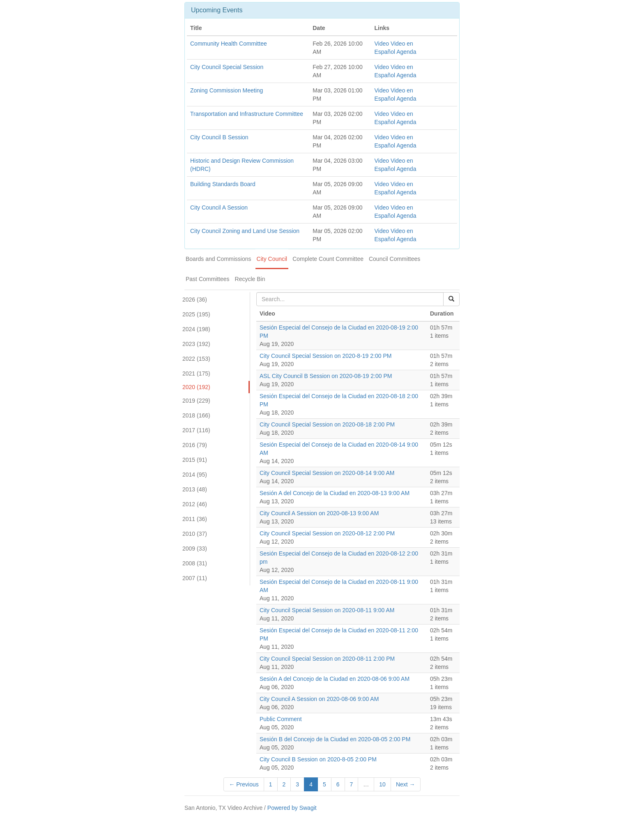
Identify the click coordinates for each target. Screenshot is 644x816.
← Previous (244, 784)
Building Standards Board (223, 184)
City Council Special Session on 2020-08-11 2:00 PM (327, 659)
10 (382, 784)
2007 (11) (195, 578)
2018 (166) (196, 415)
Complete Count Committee (328, 259)
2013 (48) (195, 489)
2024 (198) (196, 329)
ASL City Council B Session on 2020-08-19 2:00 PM (326, 376)
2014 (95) (195, 475)
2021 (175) (196, 373)
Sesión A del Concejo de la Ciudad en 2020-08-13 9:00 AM (335, 493)
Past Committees (208, 279)
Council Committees (394, 259)
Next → (406, 784)
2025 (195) (196, 314)
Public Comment (281, 719)
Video (382, 44)
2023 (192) (196, 344)
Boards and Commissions (218, 259)
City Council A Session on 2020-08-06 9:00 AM (319, 699)
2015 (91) (195, 460)
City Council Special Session (227, 67)
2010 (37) (195, 534)
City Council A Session (219, 207)
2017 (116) (196, 430)
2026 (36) (195, 300)
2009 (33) (195, 549)
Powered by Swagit (292, 808)
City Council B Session (219, 137)
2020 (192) (196, 387)
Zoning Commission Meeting (227, 90)
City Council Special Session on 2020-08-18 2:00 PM (327, 424)
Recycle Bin (250, 279)
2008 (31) (195, 563)
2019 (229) (196, 401)
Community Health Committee (229, 44)
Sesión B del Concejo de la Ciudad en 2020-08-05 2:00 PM (335, 739)
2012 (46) (195, 504)
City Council (272, 259)
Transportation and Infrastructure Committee (247, 114)
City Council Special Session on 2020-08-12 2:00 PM (327, 533)
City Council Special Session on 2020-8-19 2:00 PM (325, 356)
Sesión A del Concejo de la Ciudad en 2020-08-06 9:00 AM (335, 679)
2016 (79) (195, 445)
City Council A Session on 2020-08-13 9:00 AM (319, 513)
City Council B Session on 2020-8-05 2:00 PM (318, 759)
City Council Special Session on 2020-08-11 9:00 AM (327, 610)
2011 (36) (195, 519)
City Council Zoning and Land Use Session (245, 231)
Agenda (406, 52)
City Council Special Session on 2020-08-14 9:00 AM (327, 473)
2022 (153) (196, 359)
